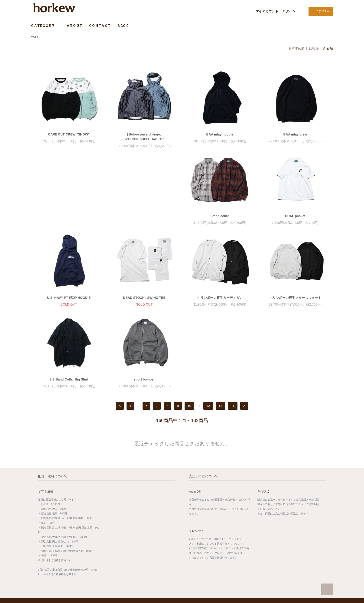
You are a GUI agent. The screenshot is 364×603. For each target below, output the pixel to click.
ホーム (191, 545)
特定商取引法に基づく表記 (203, 564)
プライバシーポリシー (200, 571)
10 (189, 329)
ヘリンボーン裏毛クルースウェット (144, 303)
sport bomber (295, 303)
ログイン (289, 11)
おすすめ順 (296, 48)
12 (208, 329)
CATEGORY (46, 26)
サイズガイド (291, 545)
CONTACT (100, 26)
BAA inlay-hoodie (220, 134)
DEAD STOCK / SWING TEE (295, 221)
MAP (142, 549)
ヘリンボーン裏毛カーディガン (69, 303)
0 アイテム (320, 11)
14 (233, 329)
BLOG (123, 26)
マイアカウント (267, 11)
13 (221, 329)
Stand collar (69, 221)
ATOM (248, 558)
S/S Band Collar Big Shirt (220, 303)
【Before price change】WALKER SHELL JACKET (144, 137)
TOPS (35, 37)
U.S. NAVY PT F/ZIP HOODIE (220, 221)
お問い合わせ (195, 577)
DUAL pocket (144, 221)
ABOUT (75, 26)
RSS (238, 558)
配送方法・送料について (202, 558)
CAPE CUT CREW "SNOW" (69, 134)
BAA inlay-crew (295, 134)
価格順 (314, 48)
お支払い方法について (200, 551)
